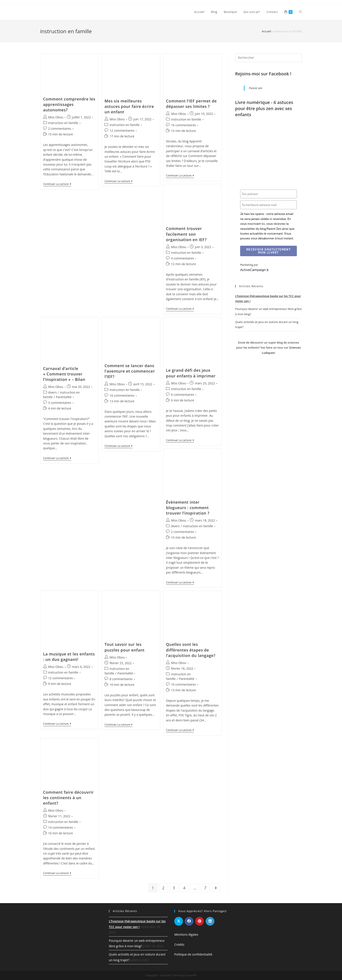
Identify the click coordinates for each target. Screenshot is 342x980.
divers (52, 392)
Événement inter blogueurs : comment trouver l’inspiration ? (188, 508)
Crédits (179, 945)
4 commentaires (183, 258)
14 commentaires (61, 827)
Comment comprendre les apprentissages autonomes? (69, 104)
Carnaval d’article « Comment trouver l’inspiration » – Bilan (64, 374)
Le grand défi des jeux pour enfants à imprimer (191, 373)
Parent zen (256, 88)
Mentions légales (186, 934)
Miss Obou (56, 117)
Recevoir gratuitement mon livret (268, 251)
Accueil (266, 31)
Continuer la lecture (57, 184)
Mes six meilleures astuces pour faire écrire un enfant (129, 106)
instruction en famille (63, 123)
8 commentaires (121, 679)
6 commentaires (183, 395)
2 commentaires (60, 129)
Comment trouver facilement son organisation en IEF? (186, 234)
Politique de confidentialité (193, 954)
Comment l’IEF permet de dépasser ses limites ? (191, 104)
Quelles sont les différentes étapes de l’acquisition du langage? (191, 650)
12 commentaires (122, 130)
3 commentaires (60, 403)
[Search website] (300, 12)
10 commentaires (183, 684)
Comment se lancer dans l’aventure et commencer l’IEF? (130, 371)
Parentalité (64, 397)
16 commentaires (183, 125)
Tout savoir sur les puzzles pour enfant (124, 647)
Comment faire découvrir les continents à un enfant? (68, 798)
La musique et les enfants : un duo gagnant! (69, 657)
